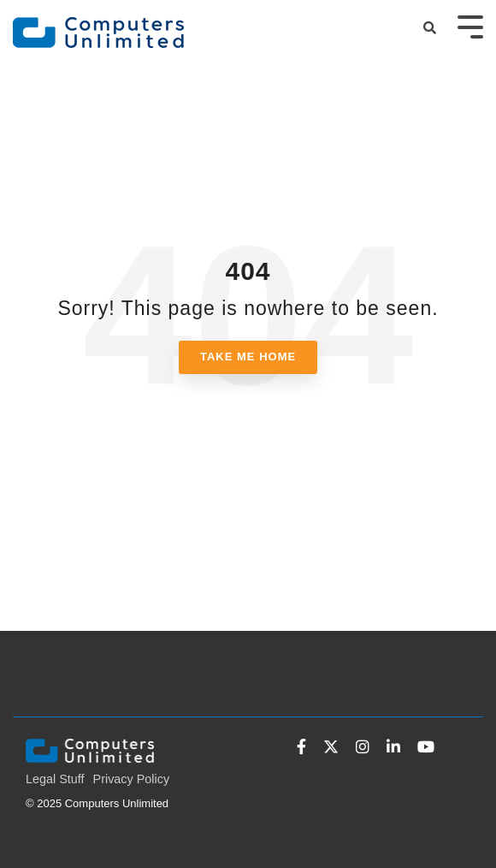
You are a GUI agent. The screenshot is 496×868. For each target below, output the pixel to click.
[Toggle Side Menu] (470, 25)
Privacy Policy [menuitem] (132, 779)
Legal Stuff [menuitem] (55, 779)
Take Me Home (248, 357)
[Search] (430, 28)
